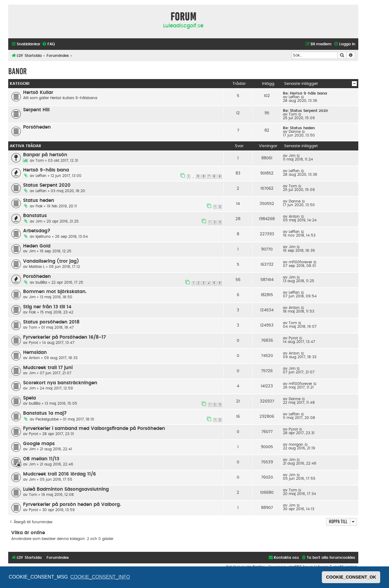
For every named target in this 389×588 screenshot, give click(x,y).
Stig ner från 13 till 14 (47, 307)
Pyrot (33, 343)
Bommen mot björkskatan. (55, 292)
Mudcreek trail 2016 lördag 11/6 (60, 474)
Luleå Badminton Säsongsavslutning (66, 489)
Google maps (39, 444)
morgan (296, 444)
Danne (295, 132)
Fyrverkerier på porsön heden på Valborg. (72, 505)
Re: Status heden (299, 128)
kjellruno (43, 237)
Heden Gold (37, 246)
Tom (293, 114)
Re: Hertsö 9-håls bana (305, 93)
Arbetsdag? (37, 231)
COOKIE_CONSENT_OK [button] (351, 577)
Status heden (39, 201)
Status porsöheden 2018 (51, 322)
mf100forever (300, 262)
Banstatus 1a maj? (45, 413)
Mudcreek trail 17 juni (48, 368)
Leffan (294, 97)
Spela (29, 398)
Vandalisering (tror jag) (51, 261)
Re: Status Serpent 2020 (305, 111)
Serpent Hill (36, 110)
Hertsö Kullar (38, 93)
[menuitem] (48, 44)
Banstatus (35, 216)
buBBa (41, 282)
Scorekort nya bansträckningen (60, 383)
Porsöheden (37, 127)
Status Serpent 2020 (47, 185)
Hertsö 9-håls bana (46, 170)
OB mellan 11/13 (41, 459)
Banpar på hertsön (45, 155)
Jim (292, 156)
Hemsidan (35, 353)
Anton (294, 216)
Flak (39, 206)
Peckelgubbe (47, 419)
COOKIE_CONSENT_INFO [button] (100, 577)
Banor (17, 71)
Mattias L (37, 267)
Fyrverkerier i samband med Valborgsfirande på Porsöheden (94, 429)
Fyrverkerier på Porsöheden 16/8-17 (64, 337)
